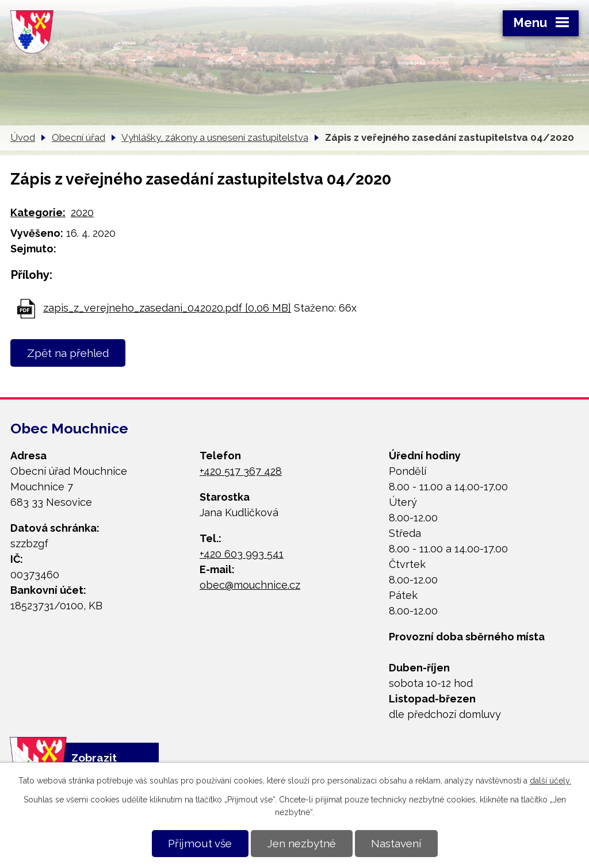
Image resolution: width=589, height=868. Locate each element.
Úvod (23, 137)
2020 (82, 212)
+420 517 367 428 (241, 471)
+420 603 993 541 (242, 554)
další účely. (550, 781)
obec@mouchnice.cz (250, 585)
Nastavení (396, 843)
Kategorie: (38, 212)
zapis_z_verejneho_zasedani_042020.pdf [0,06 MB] (167, 308)
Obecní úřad (79, 137)
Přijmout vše (200, 843)
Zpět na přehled (68, 353)
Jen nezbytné (301, 843)
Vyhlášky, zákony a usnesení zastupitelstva (215, 137)
